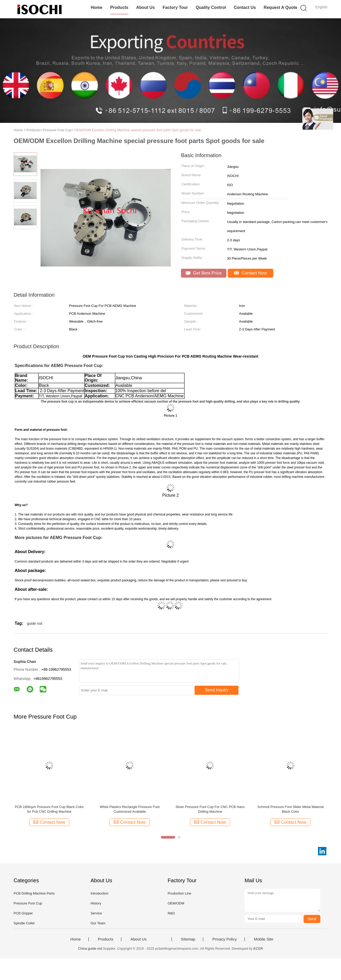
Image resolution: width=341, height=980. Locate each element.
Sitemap (188, 939)
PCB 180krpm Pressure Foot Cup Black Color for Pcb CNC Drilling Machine (49, 809)
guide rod (35, 623)
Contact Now (251, 273)
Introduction (99, 893)
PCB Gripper (23, 913)
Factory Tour (175, 7)
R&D (171, 913)
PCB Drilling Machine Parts (34, 893)
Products (119, 7)
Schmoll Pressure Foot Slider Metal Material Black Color (291, 809)
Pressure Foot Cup (28, 903)
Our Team (98, 923)
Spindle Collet (24, 923)
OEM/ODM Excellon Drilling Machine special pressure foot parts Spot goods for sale (138, 130)
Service (96, 913)
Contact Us (245, 7)
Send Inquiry (217, 690)
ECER (258, 949)
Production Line (179, 893)
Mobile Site (264, 939)
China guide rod (90, 949)
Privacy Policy (225, 939)
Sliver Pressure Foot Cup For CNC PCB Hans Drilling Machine (210, 809)
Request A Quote (280, 7)
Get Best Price (204, 273)
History (96, 903)
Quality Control (211, 7)
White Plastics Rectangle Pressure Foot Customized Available (130, 809)
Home (96, 7)
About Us (146, 7)
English (321, 7)
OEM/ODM (176, 903)
